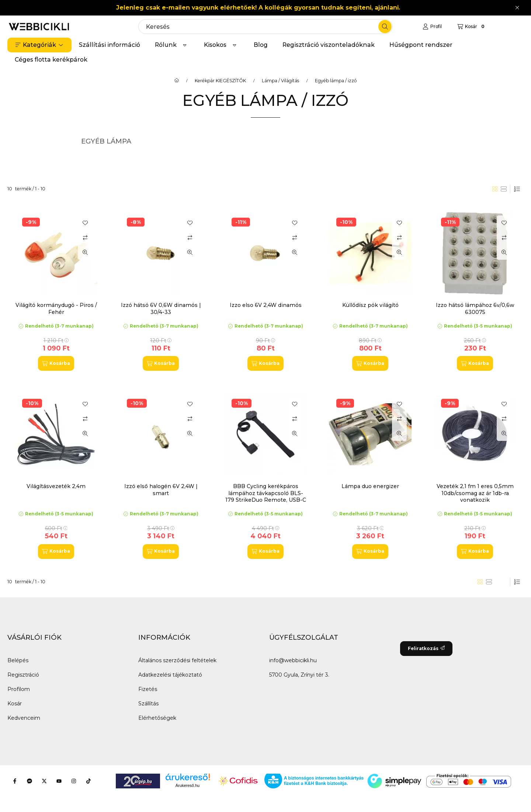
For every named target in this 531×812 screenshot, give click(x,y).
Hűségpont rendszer (421, 45)
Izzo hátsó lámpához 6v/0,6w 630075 (475, 308)
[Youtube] (59, 781)
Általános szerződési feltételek (177, 660)
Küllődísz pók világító (370, 305)
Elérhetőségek (157, 718)
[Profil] (432, 27)
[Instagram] (74, 781)
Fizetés (148, 689)
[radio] (504, 189)
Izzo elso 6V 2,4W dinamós (266, 305)
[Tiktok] (88, 781)
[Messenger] (29, 781)
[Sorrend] (517, 189)
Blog (261, 45)
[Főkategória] (177, 81)
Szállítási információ (110, 45)
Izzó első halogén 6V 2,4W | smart (161, 490)
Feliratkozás (426, 648)
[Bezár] (517, 8)
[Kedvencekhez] (85, 223)
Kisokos (215, 45)
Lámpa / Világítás (280, 81)
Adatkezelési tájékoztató (170, 675)
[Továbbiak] (185, 45)
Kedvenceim (24, 718)
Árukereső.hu (188, 785)
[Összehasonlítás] (85, 238)
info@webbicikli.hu (293, 660)
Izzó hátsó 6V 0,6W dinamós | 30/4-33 (161, 308)
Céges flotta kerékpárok (51, 60)
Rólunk (166, 45)
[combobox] (265, 27)
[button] (39, 45)
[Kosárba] (56, 363)
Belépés (18, 660)
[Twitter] (44, 781)
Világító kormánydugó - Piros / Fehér (56, 308)
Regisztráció (23, 675)
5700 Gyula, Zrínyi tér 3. (299, 675)
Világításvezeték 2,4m (56, 486)
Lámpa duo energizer (370, 486)
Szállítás (148, 704)
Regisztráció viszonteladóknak (329, 45)
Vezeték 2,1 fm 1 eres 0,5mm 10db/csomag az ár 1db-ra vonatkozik (475, 493)
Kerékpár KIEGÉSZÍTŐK (220, 81)
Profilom (19, 689)
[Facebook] (15, 781)
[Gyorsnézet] (85, 252)
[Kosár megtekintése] (472, 27)
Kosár (15, 704)
